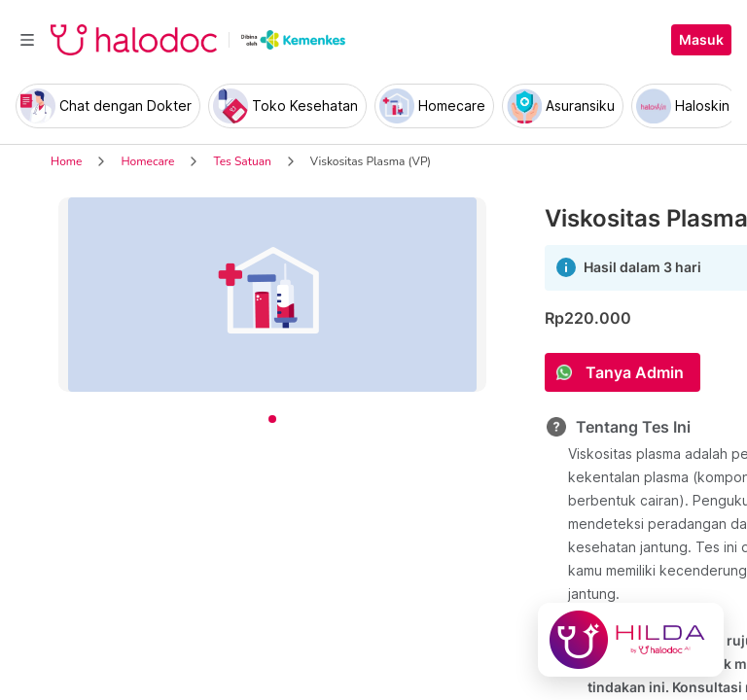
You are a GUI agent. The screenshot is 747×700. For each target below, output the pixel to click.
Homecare (147, 161)
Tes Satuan (242, 161)
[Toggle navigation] (27, 40)
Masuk (701, 40)
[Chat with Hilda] (631, 640)
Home (66, 161)
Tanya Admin (635, 372)
